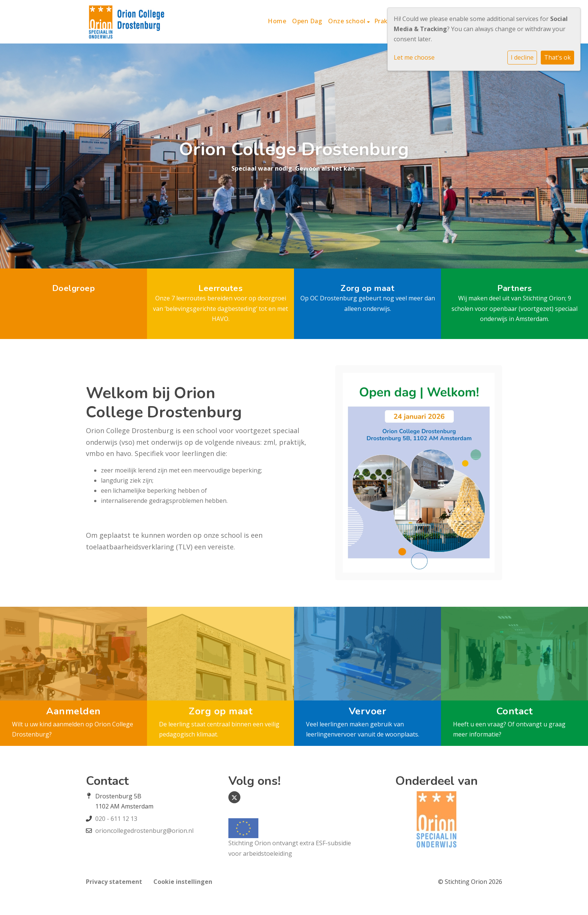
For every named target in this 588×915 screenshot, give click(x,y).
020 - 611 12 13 (116, 819)
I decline (522, 57)
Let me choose (414, 57)
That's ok (557, 57)
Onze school (348, 21)
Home (277, 21)
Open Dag (307, 21)
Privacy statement (114, 882)
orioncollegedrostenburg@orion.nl (144, 831)
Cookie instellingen (183, 882)
